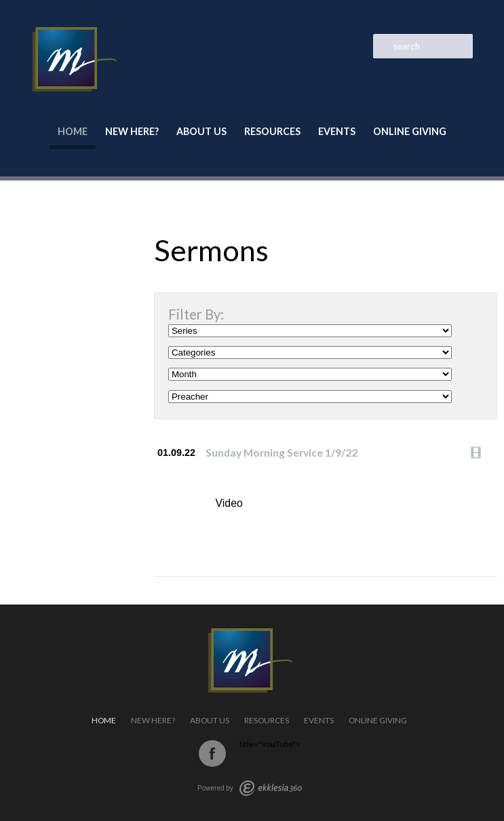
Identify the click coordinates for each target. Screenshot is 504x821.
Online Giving (410, 131)
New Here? (132, 131)
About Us (201, 131)
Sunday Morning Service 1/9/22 (282, 452)
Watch (480, 453)
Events (337, 131)
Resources (272, 131)
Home (73, 131)
